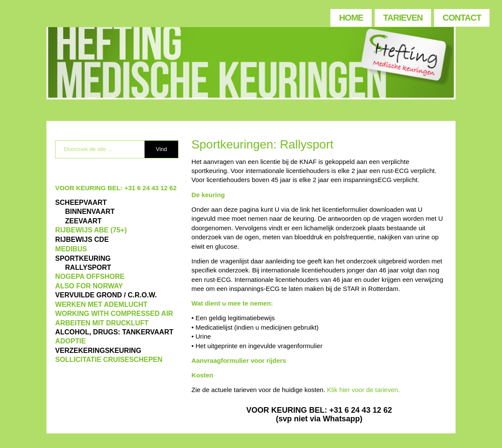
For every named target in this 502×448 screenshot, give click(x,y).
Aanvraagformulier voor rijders (239, 360)
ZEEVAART (83, 221)
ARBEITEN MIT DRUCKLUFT (102, 323)
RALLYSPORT (88, 267)
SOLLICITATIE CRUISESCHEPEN (109, 360)
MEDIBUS (71, 249)
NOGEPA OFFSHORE (90, 277)
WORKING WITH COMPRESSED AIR (114, 314)
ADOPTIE (70, 341)
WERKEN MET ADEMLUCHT (101, 304)
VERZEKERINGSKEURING (98, 351)
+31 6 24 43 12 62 (150, 188)
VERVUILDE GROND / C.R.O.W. (106, 295)
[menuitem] (351, 16)
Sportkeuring (83, 258)
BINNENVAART (90, 212)
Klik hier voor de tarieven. (363, 390)
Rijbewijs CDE (82, 239)
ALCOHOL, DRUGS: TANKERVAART (114, 332)
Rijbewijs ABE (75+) (91, 230)
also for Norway (89, 286)
